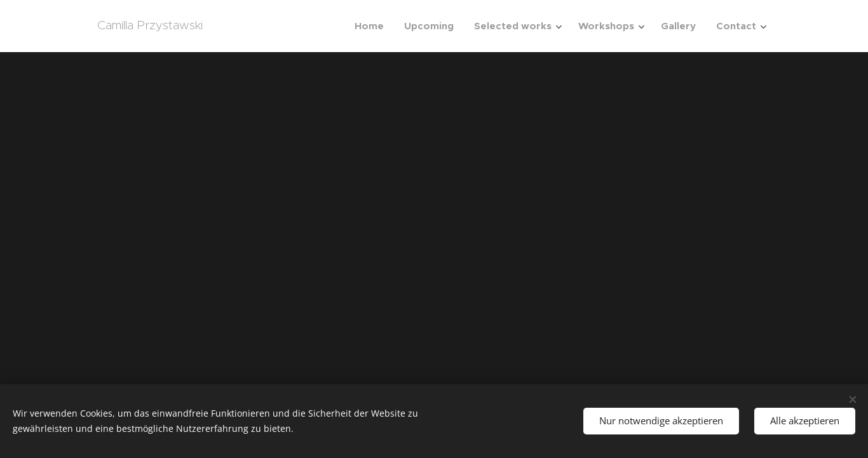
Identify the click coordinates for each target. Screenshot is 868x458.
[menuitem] (373, 26)
